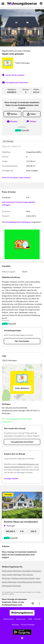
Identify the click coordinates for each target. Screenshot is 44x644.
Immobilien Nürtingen (32, 571)
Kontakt (38, 619)
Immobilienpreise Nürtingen (29, 582)
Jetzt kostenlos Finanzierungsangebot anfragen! (18, 204)
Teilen (33, 114)
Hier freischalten (22, 341)
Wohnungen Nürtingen (12, 571)
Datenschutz (8, 619)
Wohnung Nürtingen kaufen (23, 578)
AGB (30, 619)
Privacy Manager (28, 625)
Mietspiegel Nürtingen (11, 586)
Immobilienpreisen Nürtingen (18, 222)
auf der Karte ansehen (15, 75)
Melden (33, 121)
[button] (39, 604)
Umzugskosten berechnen (17, 83)
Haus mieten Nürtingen (12, 575)
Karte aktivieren (22, 388)
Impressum (21, 619)
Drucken (14, 121)
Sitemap (15, 625)
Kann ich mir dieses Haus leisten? (16, 178)
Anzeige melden (11, 479)
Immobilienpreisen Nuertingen (19, 419)
